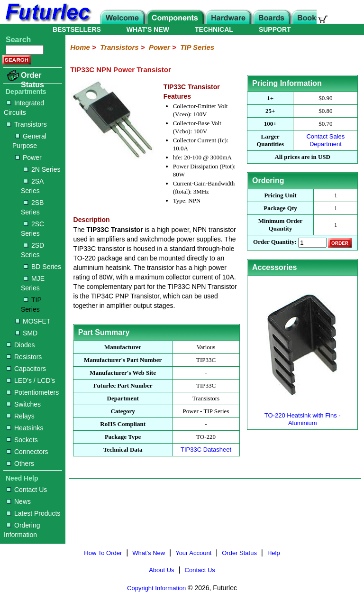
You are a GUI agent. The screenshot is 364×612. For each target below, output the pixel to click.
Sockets (22, 440)
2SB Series (32, 207)
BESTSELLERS (77, 29)
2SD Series (32, 250)
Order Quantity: (275, 242)
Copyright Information (156, 588)
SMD (26, 333)
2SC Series (32, 229)
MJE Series (33, 283)
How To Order (103, 553)
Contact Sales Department (325, 140)
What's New (149, 553)
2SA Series (32, 186)
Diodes (21, 345)
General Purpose (29, 141)
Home (80, 47)
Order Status (32, 80)
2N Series (42, 169)
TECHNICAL (214, 29)
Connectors (27, 452)
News (19, 501)
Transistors (27, 124)
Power (28, 158)
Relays (21, 416)
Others (20, 464)
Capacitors (26, 369)
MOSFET (33, 321)
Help (274, 553)
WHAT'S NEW (148, 29)
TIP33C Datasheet (206, 450)
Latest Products (33, 513)
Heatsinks (25, 428)
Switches (24, 404)
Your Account (193, 553)
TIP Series (31, 305)
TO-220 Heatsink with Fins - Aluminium (302, 415)
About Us (161, 570)
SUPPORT (275, 29)
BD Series (42, 267)
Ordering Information (22, 530)
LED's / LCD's (31, 380)
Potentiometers (33, 392)
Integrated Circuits (24, 108)
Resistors (24, 357)
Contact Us (27, 490)
